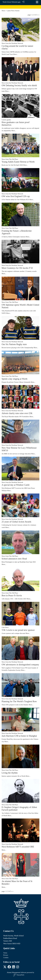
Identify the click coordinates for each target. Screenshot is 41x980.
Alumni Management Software (17, 972)
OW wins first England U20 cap (16, 196)
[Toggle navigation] (37, 2)
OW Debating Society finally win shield (19, 85)
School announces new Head (14, 559)
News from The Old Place (10, 159)
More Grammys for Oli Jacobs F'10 (17, 268)
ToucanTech (19, 975)
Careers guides (6, 120)
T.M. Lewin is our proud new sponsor (18, 630)
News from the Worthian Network (12, 43)
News (3, 11)
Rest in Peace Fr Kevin (12, 595)
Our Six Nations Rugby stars (14, 344)
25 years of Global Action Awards (16, 522)
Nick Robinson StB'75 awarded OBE (18, 847)
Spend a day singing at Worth (14, 379)
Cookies (6, 958)
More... (16, 54)
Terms (5, 953)
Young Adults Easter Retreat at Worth (18, 162)
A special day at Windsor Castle (16, 485)
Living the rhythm (10, 773)
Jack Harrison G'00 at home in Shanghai (19, 736)
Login (19, 2)
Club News (5, 627)
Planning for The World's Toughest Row (19, 701)
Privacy (6, 955)
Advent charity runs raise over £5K (17, 413)
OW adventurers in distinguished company (20, 665)
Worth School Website (10, 2)
